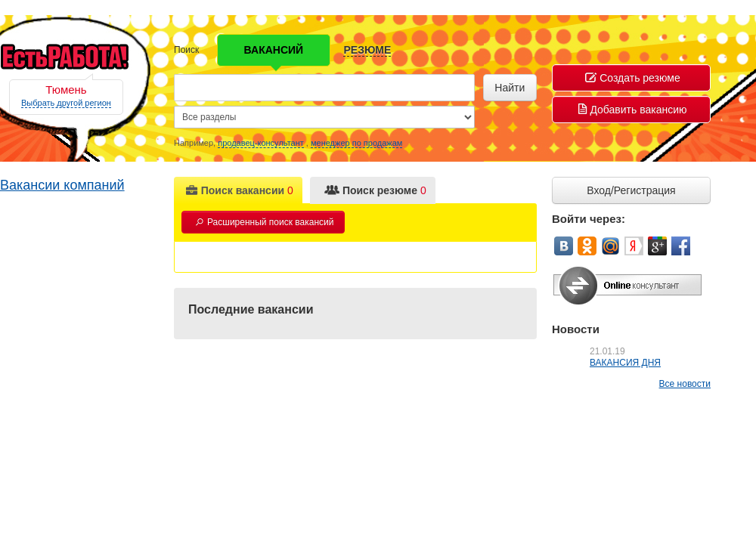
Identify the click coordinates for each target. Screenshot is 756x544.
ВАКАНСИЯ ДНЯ (625, 363)
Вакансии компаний (62, 185)
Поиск (186, 50)
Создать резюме (633, 78)
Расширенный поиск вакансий (265, 222)
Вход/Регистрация (631, 190)
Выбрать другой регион (66, 103)
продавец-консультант (261, 143)
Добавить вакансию (632, 110)
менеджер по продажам (356, 143)
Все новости (685, 384)
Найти (510, 88)
